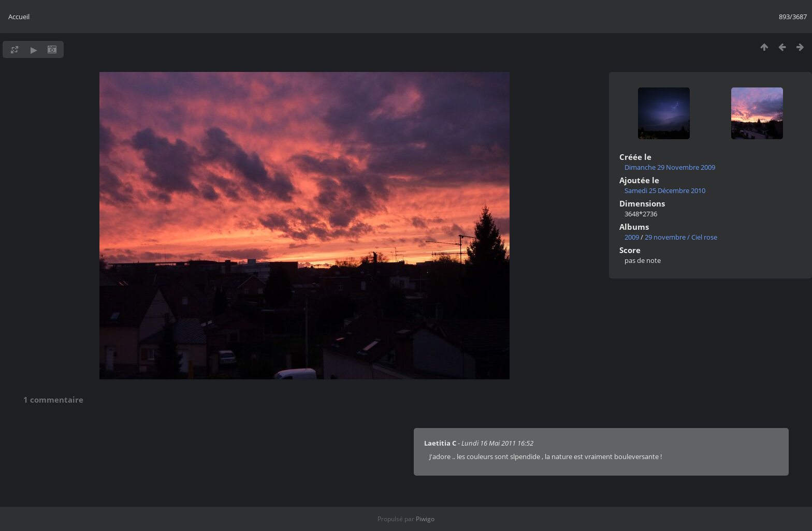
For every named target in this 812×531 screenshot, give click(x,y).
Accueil (19, 17)
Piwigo (425, 519)
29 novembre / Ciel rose (681, 237)
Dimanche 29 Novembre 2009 (670, 167)
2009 (632, 237)
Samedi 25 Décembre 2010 (665, 190)
